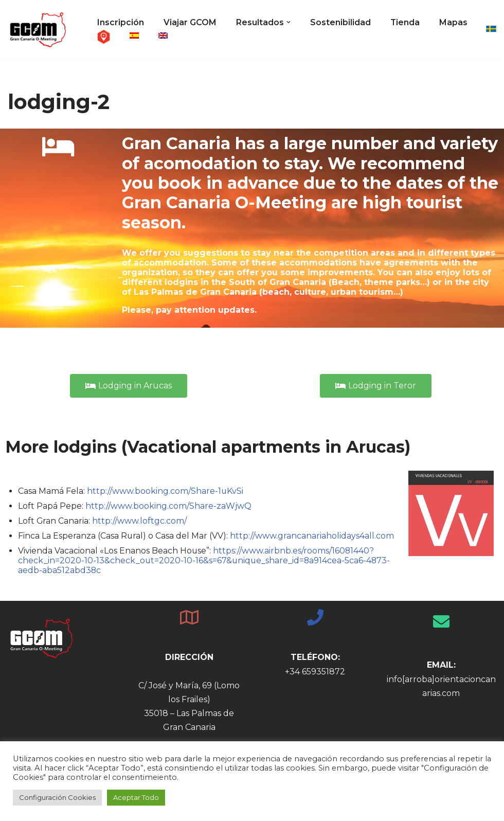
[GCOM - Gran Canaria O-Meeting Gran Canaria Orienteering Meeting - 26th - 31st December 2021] (39, 30)
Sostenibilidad (340, 22)
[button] (289, 22)
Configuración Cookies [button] (57, 797)
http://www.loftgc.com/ (140, 521)
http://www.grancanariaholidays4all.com (313, 536)
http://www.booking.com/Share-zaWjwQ (168, 506)
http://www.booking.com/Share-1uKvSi (165, 491)
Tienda (405, 22)
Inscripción (121, 22)
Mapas (111, 36)
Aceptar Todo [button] (136, 797)
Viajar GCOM (190, 22)
